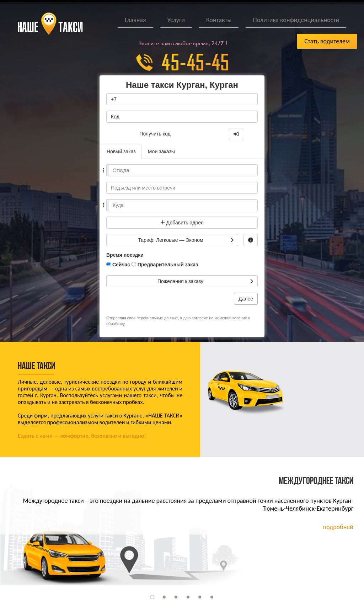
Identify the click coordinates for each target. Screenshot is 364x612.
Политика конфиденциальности (296, 20)
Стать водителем (327, 41)
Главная (135, 20)
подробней (338, 527)
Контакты (219, 20)
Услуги (176, 20)
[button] (152, 597)
